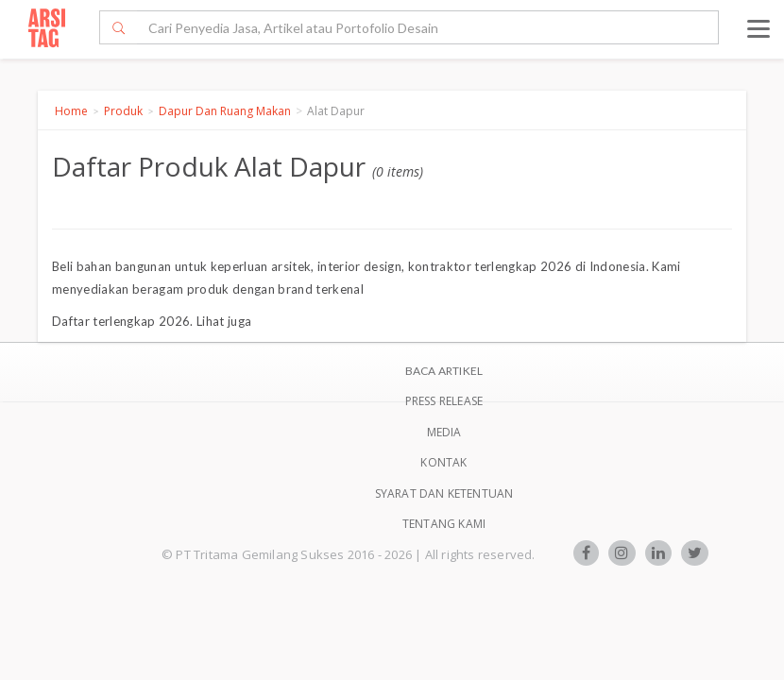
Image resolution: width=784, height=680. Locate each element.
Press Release (444, 401)
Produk (123, 111)
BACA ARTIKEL (444, 371)
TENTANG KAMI (444, 524)
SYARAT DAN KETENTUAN (444, 493)
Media (444, 432)
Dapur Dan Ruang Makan (225, 111)
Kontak (443, 462)
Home (71, 111)
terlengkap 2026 (141, 321)
